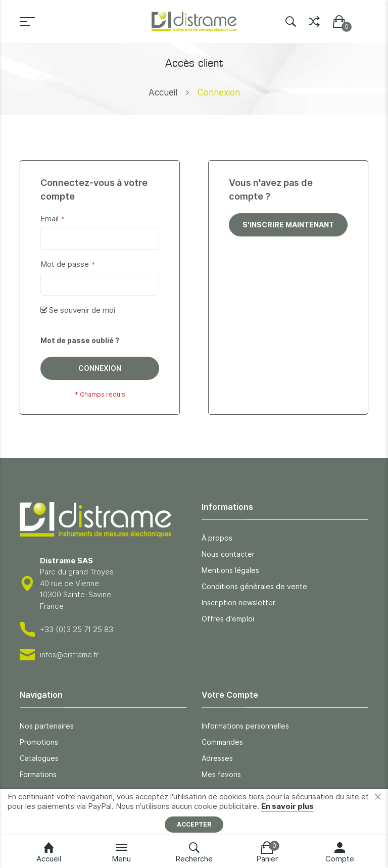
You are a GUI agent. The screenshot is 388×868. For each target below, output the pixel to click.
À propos (217, 538)
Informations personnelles (245, 726)
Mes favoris (221, 774)
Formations (38, 774)
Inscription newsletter (238, 602)
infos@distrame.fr (69, 655)
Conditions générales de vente (254, 586)
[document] (194, 812)
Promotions (39, 742)
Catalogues (39, 758)
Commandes (222, 742)
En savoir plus (287, 806)
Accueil (163, 92)
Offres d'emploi (228, 619)
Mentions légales (230, 570)
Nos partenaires (47, 726)
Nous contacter (228, 554)
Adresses (217, 758)
